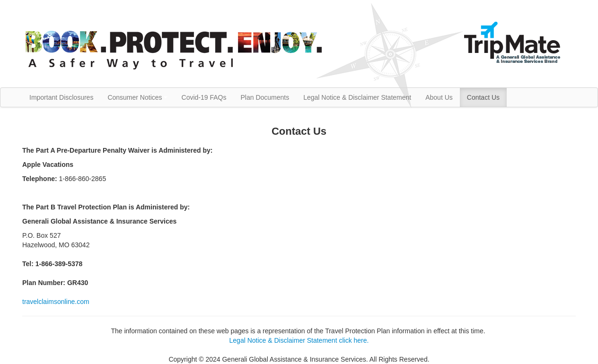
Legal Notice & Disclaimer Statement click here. (299, 340)
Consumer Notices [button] (137, 97)
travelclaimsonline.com (56, 302)
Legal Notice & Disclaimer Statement (357, 97)
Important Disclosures (61, 97)
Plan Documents (265, 97)
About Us (439, 97)
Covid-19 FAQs (204, 97)
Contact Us (483, 97)
